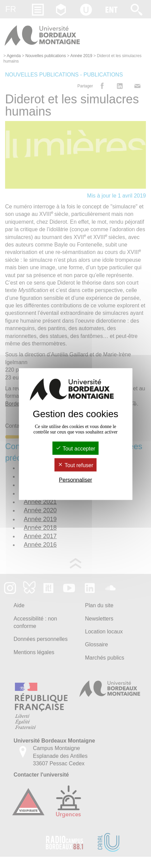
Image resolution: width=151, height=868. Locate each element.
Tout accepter (75, 448)
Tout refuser (75, 465)
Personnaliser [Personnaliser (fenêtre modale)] (76, 480)
